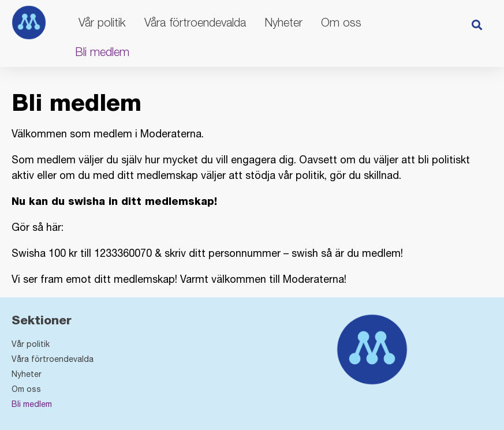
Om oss (341, 22)
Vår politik (102, 22)
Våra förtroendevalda (195, 22)
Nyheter (283, 22)
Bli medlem (102, 52)
